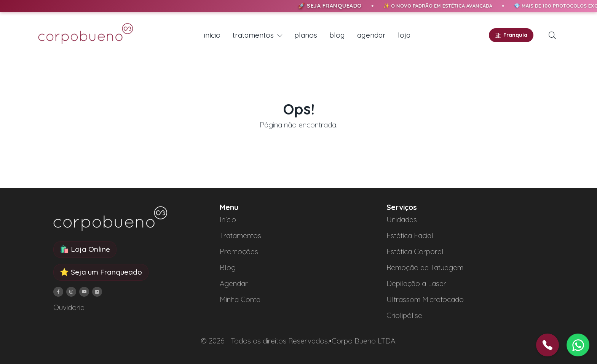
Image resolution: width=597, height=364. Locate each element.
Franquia (511, 35)
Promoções (239, 251)
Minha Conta (240, 299)
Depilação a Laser (416, 283)
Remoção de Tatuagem (425, 267)
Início (228, 219)
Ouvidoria (69, 307)
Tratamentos (240, 235)
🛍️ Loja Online (85, 249)
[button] (552, 35)
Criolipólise (404, 315)
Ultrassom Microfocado (425, 299)
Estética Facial (410, 235)
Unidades (402, 219)
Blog (228, 267)
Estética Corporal (415, 251)
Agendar (234, 283)
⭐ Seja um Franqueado (101, 272)
